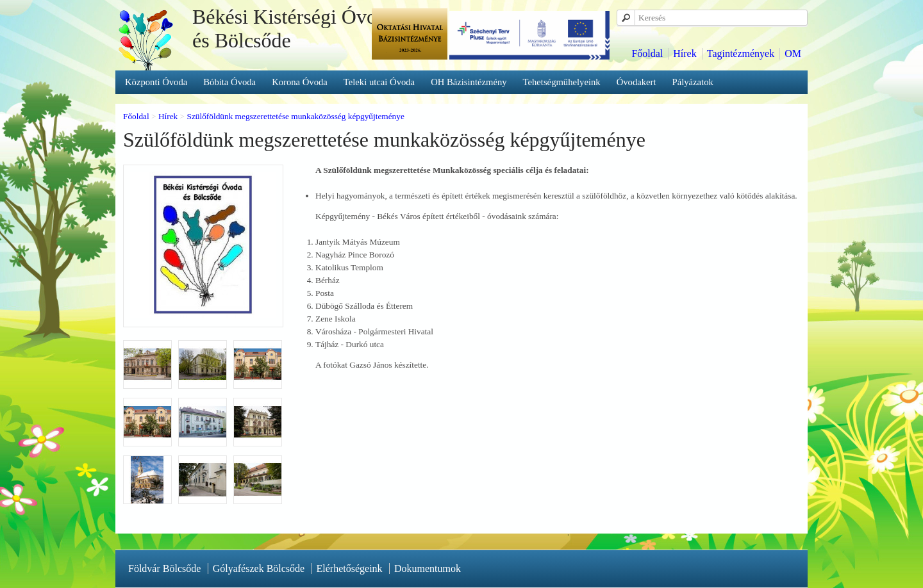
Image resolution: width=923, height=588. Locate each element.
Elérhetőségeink (350, 568)
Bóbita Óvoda (229, 82)
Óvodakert (636, 82)
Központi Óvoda (156, 82)
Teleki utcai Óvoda (379, 82)
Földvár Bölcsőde (164, 568)
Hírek (685, 53)
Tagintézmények (741, 53)
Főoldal (647, 53)
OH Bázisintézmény (469, 82)
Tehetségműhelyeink (562, 82)
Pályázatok (693, 82)
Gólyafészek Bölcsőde (259, 568)
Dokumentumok (428, 568)
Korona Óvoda (300, 82)
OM (793, 53)
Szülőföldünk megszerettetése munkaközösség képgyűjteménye (295, 116)
